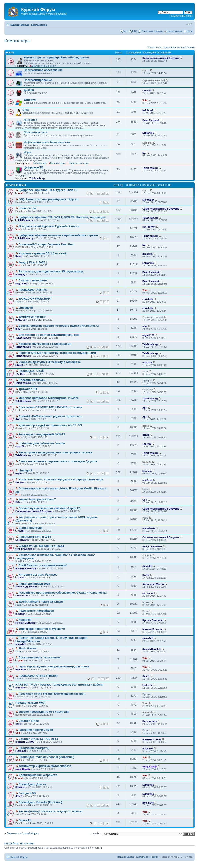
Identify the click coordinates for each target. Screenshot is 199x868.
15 (107, 401)
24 (103, 374)
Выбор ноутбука (30, 528)
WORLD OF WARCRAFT (35, 299)
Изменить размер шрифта (189, 24)
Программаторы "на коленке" (40, 657)
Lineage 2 (25, 470)
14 (103, 401)
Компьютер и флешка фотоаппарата (45, 766)
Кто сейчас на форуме (19, 844)
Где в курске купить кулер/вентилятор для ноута (54, 666)
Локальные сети (35, 132)
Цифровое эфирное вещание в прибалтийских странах (59, 235)
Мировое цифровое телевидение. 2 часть (49, 398)
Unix (26, 110)
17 (99, 347)
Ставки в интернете (33, 280)
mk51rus (20, 320)
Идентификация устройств (38, 775)
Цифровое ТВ (33, 167)
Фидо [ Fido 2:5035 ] (33, 262)
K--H (18, 265)
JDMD (19, 796)
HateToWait (149, 227)
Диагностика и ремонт (44, 66)
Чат (125, 31)
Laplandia (148, 133)
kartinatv (20, 688)
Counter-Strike (29, 721)
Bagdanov (21, 283)
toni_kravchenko (25, 549)
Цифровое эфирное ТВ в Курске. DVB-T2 (48, 190)
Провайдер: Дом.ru (32, 784)
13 (99, 401)
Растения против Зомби (36, 730)
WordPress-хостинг (32, 317)
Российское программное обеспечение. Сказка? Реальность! (63, 593)
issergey (20, 274)
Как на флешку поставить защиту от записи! (50, 811)
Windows (30, 100)
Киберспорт (40, 163)
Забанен (20, 787)
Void (145, 100)
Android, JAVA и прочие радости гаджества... (51, 416)
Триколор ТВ (28, 389)
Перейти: (96, 834)
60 (99, 193)
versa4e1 (21, 644)
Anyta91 (147, 566)
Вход (190, 31)
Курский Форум (20, 25)
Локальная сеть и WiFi (35, 537)
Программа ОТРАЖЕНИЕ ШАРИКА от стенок (50, 407)
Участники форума (153, 31)
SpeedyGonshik (152, 649)
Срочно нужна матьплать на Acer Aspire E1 (50, 508)
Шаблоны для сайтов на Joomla (42, 443)
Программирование (38, 80)
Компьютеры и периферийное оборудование (56, 57)
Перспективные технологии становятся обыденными (57, 353)
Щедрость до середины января (41, 546)
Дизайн (29, 90)
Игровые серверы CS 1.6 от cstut (42, 253)
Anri (145, 408)
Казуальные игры (79, 163)
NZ (144, 153)
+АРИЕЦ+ (21, 374)
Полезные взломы (32, 380)
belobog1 (148, 110)
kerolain (147, 471)
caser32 (147, 90)
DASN (21, 577)
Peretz (19, 256)
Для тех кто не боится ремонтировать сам (49, 335)
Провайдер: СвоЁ (31, 371)
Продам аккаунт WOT (31, 703)
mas (18, 329)
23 (99, 374)
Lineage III (26, 308)
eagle (19, 473)
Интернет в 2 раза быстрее (38, 575)
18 (103, 347)
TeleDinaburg (37, 178)
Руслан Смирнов (26, 623)
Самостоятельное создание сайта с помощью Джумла (58, 461)
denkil (146, 435)
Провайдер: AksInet (33, 290)
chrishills (148, 299)
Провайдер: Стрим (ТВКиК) (38, 676)
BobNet (20, 482)
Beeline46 (148, 803)
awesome (148, 593)
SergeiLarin (22, 540)
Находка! (25, 620)
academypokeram (26, 568)
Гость (19, 302)
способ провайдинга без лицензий (44, 712)
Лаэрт (146, 676)
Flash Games (28, 648)
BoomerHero (150, 721)
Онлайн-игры (58, 163)
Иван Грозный (151, 120)
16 (99, 805)
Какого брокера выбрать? (37, 499)
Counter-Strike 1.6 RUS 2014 (38, 739)
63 (107, 220)
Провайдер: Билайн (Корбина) (40, 802)
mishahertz (149, 528)
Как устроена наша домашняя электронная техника (55, 452)
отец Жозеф (23, 769)
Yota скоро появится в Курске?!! (42, 629)
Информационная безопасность (47, 142)
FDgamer (21, 751)
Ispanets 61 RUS (25, 742)
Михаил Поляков (153, 629)
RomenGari (22, 596)
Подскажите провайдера (36, 611)
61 (103, 193)
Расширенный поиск (181, 16)
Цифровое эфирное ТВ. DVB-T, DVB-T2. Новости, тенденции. (62, 217)
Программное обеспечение (43, 70)
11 (107, 679)
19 (107, 347)
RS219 (19, 365)
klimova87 (148, 200)
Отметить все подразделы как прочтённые (171, 47)
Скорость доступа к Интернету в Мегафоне (50, 362)
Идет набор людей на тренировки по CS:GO (50, 425)
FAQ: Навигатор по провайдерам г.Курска (48, 199)
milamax (20, 614)
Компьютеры (39, 25)
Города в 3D (27, 793)
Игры (27, 152)
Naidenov (21, 669)
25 (107, 374)
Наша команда (125, 857)
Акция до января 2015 (34, 584)
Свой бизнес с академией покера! (43, 565)
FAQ (135, 31)
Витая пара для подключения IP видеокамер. (51, 271)
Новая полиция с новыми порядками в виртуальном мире (61, 479)
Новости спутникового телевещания (45, 344)
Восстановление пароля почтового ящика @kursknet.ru (59, 326)
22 (103, 474)
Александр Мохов (26, 587)
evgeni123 (148, 335)
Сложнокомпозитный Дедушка (161, 58)
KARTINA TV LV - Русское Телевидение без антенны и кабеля (59, 685)
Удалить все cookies (147, 857)
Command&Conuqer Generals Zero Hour (47, 244)
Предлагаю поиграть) (34, 748)
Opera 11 (25, 820)
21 (99, 474)
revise (21, 531)
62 (107, 193)
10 (103, 679)
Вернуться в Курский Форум (23, 833)
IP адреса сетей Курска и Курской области (49, 226)
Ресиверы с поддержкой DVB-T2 (42, 434)
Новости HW (27, 208)
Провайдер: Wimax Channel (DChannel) (46, 757)
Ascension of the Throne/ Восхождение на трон (52, 694)
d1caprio (147, 254)
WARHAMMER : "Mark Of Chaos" (41, 602)
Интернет (30, 120)
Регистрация (175, 31)
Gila (18, 502)
